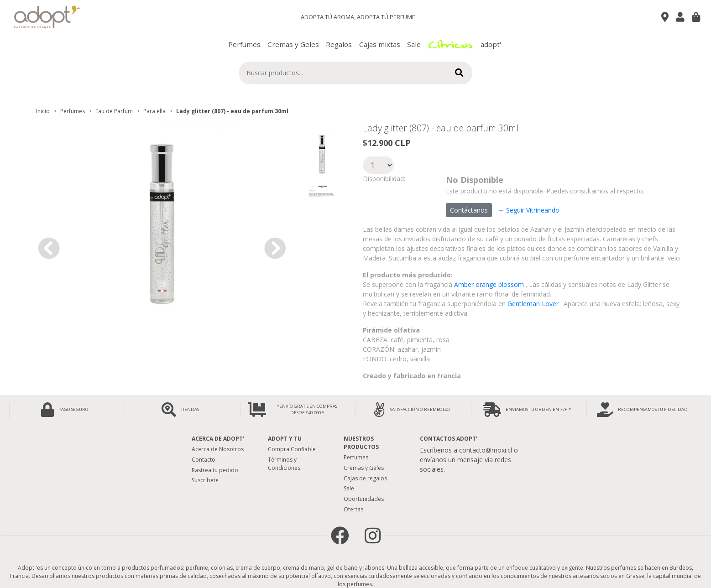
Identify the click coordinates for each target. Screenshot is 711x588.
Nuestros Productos (361, 443)
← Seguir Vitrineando (529, 210)
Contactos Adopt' (449, 439)
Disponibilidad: (384, 179)
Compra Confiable (292, 449)
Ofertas (353, 509)
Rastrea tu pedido (215, 470)
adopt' (491, 44)
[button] (49, 248)
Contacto (204, 460)
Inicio (43, 111)
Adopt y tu (285, 439)
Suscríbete (205, 480)
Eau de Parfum (114, 111)
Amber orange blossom (489, 284)
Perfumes (244, 44)
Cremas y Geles (293, 44)
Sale (414, 44)
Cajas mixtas (380, 44)
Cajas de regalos (365, 478)
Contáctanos (469, 210)
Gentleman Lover (533, 304)
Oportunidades (364, 499)
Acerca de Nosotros (218, 449)
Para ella (154, 111)
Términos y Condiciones (284, 464)
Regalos (339, 44)
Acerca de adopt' (218, 439)
